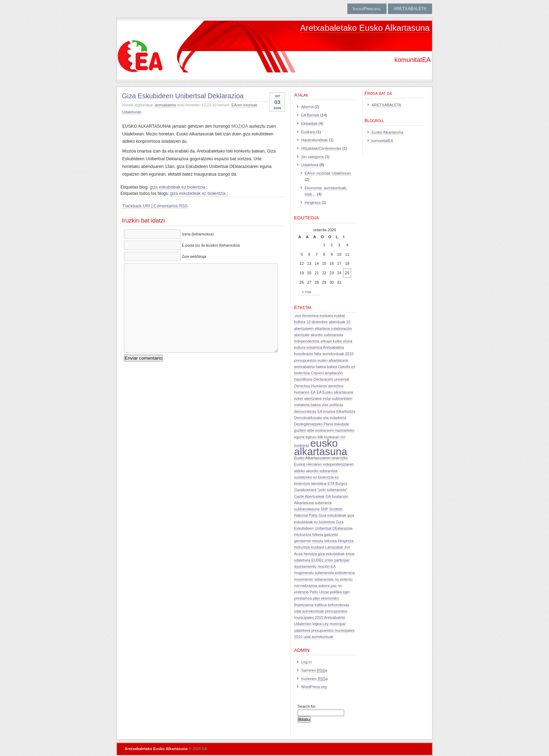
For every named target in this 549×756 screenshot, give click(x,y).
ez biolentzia (323, 477)
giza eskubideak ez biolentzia (178, 187)
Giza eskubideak (332, 515)
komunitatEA (382, 141)
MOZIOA (240, 126)
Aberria (307, 107)
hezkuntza (303, 535)
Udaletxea (310, 165)
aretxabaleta (165, 105)
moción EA (327, 566)
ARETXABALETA (410, 9)
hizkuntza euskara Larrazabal (318, 547)
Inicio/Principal (367, 9)
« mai (307, 292)
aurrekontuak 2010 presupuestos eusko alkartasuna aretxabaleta (324, 360)
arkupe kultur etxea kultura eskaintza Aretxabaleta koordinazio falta (323, 347)
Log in (306, 662)
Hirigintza (313, 203)
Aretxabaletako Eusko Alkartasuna (365, 28)
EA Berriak (310, 115)
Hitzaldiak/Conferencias (321, 148)
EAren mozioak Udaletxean (328, 173)
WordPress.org (314, 687)
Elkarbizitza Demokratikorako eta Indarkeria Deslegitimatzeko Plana (325, 418)
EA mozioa (326, 411)
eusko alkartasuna (321, 447)
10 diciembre (317, 322)
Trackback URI (136, 206)
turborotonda (338, 605)
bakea (321, 367)
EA (313, 392)
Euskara (308, 132)
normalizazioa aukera (312, 586)
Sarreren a (314, 670)
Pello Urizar (319, 592)
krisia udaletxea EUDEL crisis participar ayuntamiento (324, 560)
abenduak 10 (340, 322)
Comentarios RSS (171, 206)
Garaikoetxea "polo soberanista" (321, 490)
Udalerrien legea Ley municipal (320, 624)
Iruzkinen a (314, 679)
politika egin (340, 592)
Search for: (307, 706)
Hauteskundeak (314, 140)
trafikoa (321, 605)
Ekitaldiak (309, 123)
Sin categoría (312, 157)
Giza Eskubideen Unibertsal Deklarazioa (183, 96)
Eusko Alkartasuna (387, 132)
